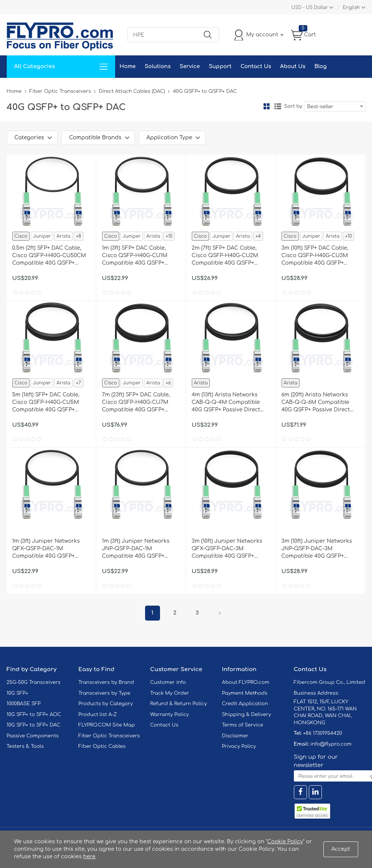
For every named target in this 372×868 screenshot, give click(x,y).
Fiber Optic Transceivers (60, 91)
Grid (267, 106)
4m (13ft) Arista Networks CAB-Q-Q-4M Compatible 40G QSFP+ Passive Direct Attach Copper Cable (226, 403)
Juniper (42, 236)
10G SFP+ (18, 693)
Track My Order (170, 693)
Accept (341, 849)
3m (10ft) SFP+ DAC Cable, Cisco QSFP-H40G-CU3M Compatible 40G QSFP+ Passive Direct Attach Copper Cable (315, 256)
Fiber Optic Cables (102, 746)
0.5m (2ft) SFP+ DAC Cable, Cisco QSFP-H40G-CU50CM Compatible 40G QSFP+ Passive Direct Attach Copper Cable (49, 256)
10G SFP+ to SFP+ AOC (34, 715)
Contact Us (256, 66)
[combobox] (335, 106)
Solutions (158, 66)
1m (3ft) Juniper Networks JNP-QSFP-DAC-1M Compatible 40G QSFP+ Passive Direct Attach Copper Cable (136, 549)
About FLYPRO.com (246, 682)
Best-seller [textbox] (320, 107)
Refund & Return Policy (179, 704)
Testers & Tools (25, 746)
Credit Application (245, 704)
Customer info (168, 682)
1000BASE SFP (24, 704)
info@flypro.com (331, 744)
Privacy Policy (239, 746)
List (278, 106)
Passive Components (33, 736)
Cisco (21, 236)
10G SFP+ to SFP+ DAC (34, 725)
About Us (293, 66)
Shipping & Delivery (247, 715)
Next (220, 613)
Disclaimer (235, 736)
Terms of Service (243, 725)
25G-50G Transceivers (34, 682)
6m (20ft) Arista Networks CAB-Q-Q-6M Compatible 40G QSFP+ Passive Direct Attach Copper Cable (316, 403)
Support (220, 66)
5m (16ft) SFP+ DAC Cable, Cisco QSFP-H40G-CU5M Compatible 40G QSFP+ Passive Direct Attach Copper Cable (46, 403)
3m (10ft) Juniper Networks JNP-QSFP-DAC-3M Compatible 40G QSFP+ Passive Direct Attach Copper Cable (317, 549)
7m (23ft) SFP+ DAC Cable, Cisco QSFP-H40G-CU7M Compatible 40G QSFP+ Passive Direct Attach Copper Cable (136, 403)
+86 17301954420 (322, 733)
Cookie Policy (285, 842)
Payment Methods (245, 693)
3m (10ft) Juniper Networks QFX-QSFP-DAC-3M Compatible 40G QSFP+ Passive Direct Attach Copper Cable (227, 549)
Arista (63, 236)
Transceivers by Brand (106, 682)
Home (128, 66)
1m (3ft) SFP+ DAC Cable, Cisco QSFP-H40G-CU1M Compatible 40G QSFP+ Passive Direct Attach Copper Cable (135, 256)
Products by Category (106, 704)
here (90, 857)
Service (190, 66)
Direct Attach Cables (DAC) (132, 91)
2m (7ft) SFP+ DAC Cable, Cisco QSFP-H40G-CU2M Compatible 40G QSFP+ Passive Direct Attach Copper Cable (225, 256)
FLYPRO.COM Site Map (107, 725)
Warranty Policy (170, 715)
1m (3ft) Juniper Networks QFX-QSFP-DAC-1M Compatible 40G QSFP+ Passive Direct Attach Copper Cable (46, 549)
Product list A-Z (98, 715)
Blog (321, 66)
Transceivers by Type (104, 693)
